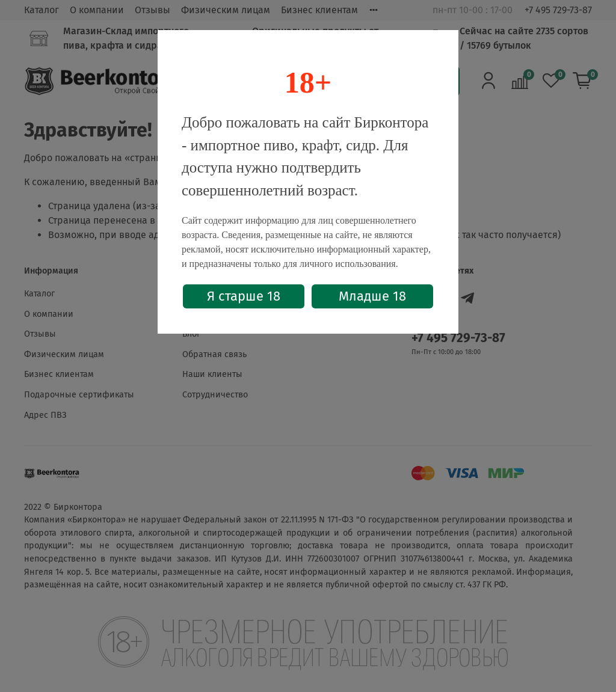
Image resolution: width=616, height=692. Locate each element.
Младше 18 (372, 296)
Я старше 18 (244, 296)
